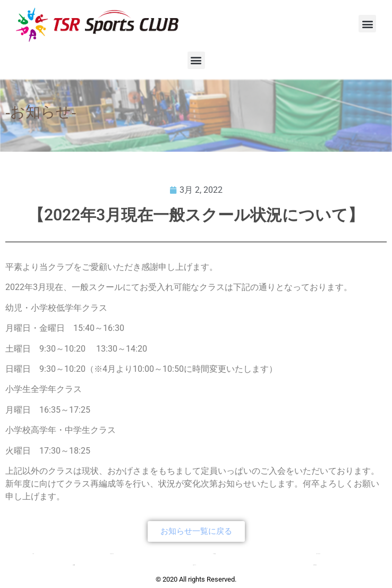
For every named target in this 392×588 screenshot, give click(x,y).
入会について (194, 565)
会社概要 (74, 565)
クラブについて (112, 554)
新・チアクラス (318, 554)
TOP (33, 554)
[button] (367, 24)
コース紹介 (214, 554)
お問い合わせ (315, 565)
